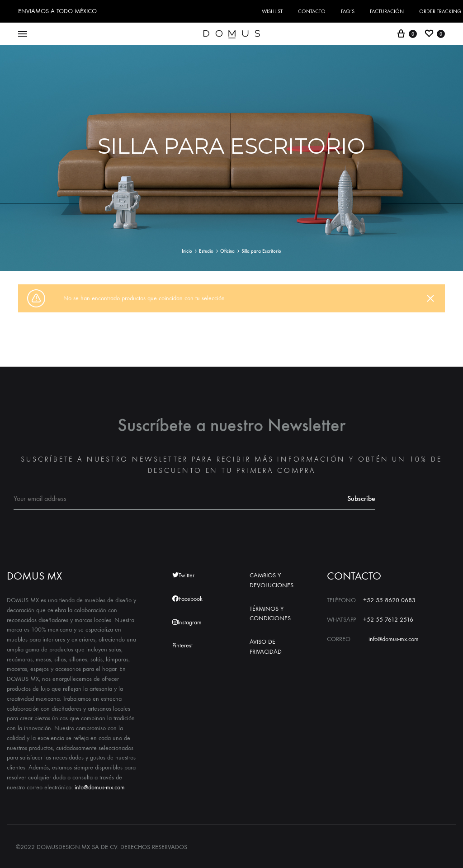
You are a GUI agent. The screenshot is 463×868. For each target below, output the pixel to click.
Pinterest (182, 645)
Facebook (187, 599)
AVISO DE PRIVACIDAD (266, 647)
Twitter (183, 575)
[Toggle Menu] (23, 34)
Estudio (206, 251)
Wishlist (272, 11)
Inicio (187, 251)
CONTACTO (312, 11)
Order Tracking (440, 11)
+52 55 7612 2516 (388, 620)
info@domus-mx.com (100, 787)
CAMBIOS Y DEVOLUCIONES (272, 580)
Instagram (187, 622)
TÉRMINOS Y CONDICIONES (270, 614)
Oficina (227, 251)
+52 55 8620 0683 (389, 600)
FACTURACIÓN (387, 11)
